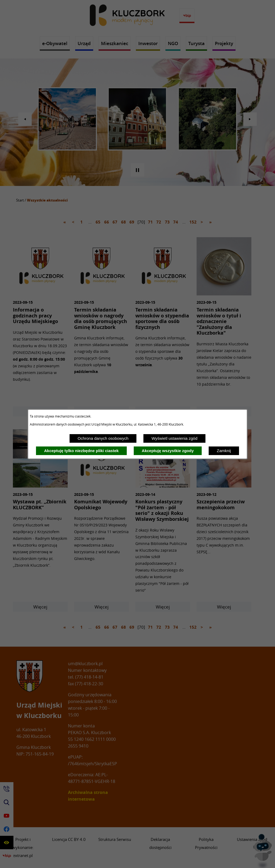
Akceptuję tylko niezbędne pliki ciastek (81, 451)
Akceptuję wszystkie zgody (168, 451)
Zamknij (224, 451)
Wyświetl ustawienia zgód (174, 438)
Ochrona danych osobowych (103, 438)
